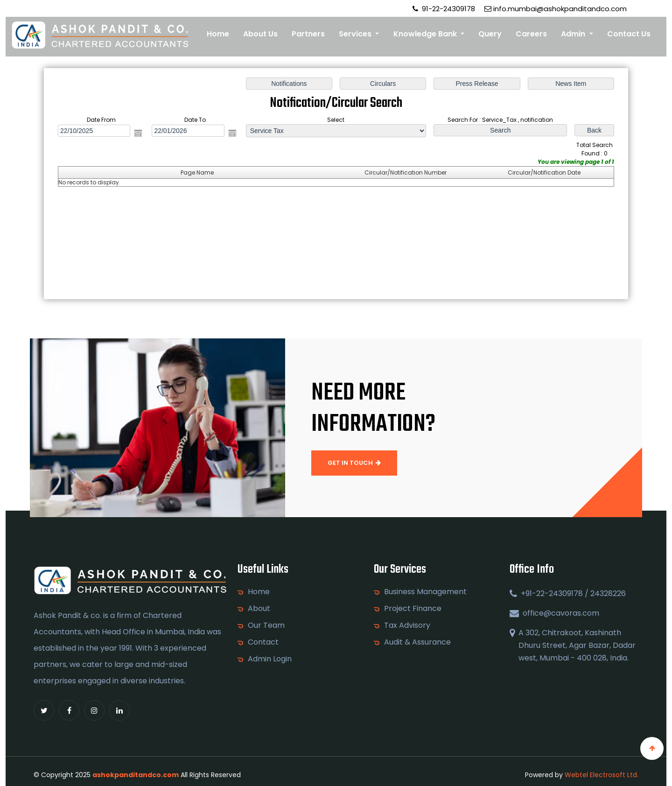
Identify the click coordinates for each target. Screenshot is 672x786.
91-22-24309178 (444, 9)
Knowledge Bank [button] (426, 34)
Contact (263, 642)
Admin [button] (574, 34)
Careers (531, 34)
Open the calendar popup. (140, 133)
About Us (260, 34)
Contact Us (629, 34)
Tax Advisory (407, 625)
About (259, 609)
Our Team (266, 625)
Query (490, 34)
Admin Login (270, 659)
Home (218, 34)
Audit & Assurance (417, 642)
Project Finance (413, 609)
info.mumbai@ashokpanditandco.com (556, 9)
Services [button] (356, 34)
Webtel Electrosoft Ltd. (602, 775)
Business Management (425, 592)
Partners (308, 34)
